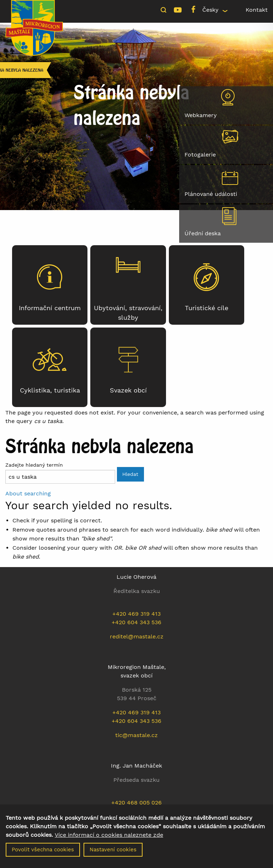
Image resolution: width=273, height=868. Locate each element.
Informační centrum (50, 308)
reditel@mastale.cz (137, 636)
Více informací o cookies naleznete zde (109, 839)
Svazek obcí (128, 390)
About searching (28, 493)
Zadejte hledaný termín (34, 465)
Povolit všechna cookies (43, 853)
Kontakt (257, 10)
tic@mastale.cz (136, 735)
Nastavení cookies (113, 853)
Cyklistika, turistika (50, 390)
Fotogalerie (200, 155)
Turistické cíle (207, 308)
